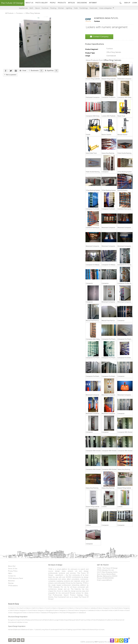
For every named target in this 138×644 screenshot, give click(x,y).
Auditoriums (110, 620)
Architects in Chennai (73, 608)
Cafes (50, 620)
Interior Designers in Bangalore (43, 610)
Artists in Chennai (28, 613)
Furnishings (84, 8)
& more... (25, 622)
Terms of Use (12, 569)
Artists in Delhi (113, 610)
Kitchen (61, 8)
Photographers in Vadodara (76, 613)
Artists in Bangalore (14, 613)
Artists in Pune (124, 610)
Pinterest (16, 71)
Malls (46, 620)
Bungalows (12, 620)
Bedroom (25, 630)
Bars (90, 620)
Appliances (23, 8)
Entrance (91, 630)
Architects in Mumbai (15, 608)
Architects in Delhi (29, 608)
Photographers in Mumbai (57, 613)
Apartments (21, 620)
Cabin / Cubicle (34, 630)
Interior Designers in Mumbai (107, 608)
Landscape (54, 630)
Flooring (53, 8)
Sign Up (127, 3)
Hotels (62, 620)
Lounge (56, 620)
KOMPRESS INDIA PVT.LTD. (107, 18)
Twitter (10, 71)
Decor (37, 8)
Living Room (45, 630)
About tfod (11, 566)
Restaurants (30, 620)
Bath (31, 8)
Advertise (11, 581)
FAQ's (10, 573)
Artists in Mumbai (101, 610)
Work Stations (82, 630)
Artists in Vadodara (41, 613)
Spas (67, 620)
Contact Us (12, 576)
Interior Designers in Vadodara (84, 610)
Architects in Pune (43, 608)
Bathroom (17, 630)
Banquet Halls (74, 620)
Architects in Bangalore (57, 608)
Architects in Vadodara (89, 608)
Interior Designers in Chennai (64, 610)
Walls (76, 8)
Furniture (45, 8)
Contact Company (100, 37)
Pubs (94, 620)
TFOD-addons (13, 586)
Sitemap (11, 583)
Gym (97, 630)
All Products (9, 13)
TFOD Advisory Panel (15, 578)
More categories (107, 8)
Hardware (93, 8)
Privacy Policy (13, 571)
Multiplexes (101, 620)
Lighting (69, 8)
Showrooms (39, 620)
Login (135, 3)
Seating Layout (72, 630)
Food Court (83, 620)
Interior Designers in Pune (23, 610)
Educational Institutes (15, 622)
